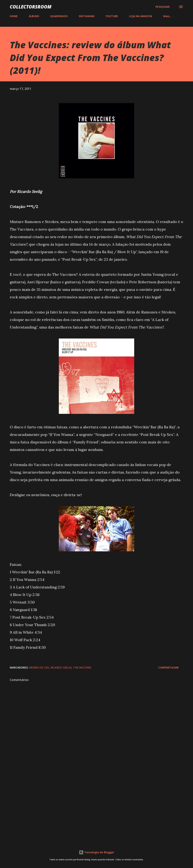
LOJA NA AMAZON (141, 16)
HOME (14, 16)
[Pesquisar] (163, 7)
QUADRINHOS (59, 16)
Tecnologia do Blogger (96, 852)
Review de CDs (39, 667)
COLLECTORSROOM (31, 7)
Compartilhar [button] (168, 667)
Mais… (167, 16)
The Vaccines (82, 667)
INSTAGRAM (87, 16)
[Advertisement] (96, 808)
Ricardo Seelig (61, 667)
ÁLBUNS (34, 16)
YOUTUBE (112, 16)
